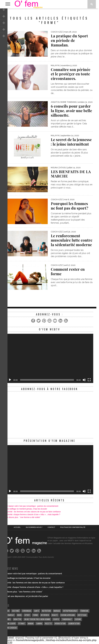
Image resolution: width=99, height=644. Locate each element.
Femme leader (10, 623)
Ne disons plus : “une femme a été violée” (23, 517)
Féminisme (84, 611)
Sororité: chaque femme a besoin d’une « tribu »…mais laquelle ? (33, 515)
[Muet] (84, 380)
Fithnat (22, 623)
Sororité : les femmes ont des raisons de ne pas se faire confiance (33, 512)
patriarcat (10, 615)
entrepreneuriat (70, 611)
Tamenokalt (67, 619)
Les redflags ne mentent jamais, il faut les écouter (27, 509)
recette (48, 623)
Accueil (17, 527)
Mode (19, 615)
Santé (37, 611)
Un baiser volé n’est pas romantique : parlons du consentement (32, 506)
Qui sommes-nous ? (34, 527)
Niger (7, 611)
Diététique (82, 615)
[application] (50, 358)
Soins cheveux (11, 628)
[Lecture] (10, 380)
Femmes (8, 619)
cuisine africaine (68, 615)
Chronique (27, 611)
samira (39, 623)
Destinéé (16, 611)
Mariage (57, 611)
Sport (27, 615)
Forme (35, 615)
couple (56, 619)
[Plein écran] (89, 380)
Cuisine (78, 619)
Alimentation (74, 623)
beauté (55, 615)
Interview (45, 615)
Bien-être (17, 619)
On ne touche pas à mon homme (37, 619)
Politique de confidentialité (73, 527)
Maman (31, 623)
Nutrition (46, 611)
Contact (51, 527)
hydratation (60, 623)
